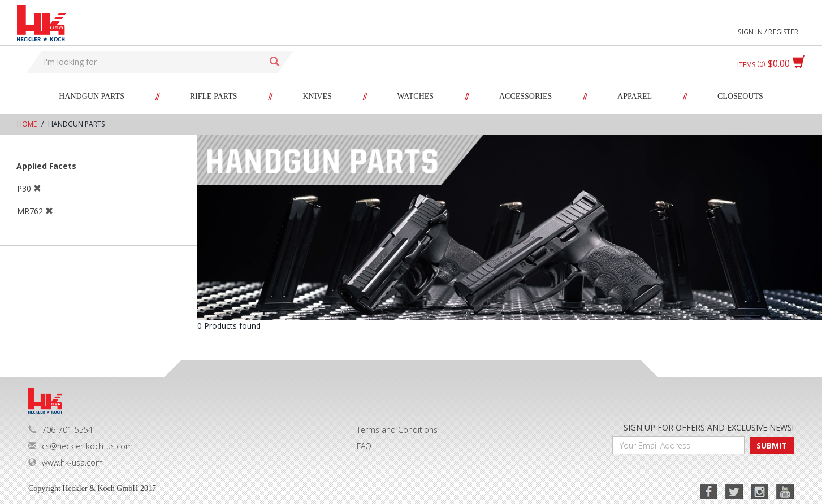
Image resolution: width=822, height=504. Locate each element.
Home (27, 124)
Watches (416, 96)
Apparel (635, 96)
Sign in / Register (768, 32)
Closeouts (740, 96)
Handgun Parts (92, 96)
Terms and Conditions (397, 430)
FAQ (364, 446)
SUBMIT (772, 446)
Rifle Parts (214, 96)
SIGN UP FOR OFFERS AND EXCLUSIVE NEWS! (709, 427)
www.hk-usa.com (66, 462)
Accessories (525, 96)
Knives (317, 96)
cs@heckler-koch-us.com (81, 446)
